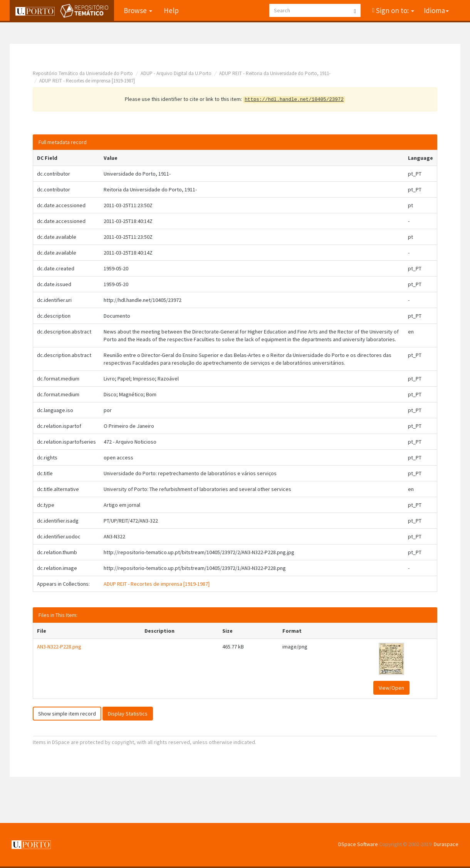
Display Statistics (128, 714)
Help (171, 10)
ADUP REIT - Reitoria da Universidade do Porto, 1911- (275, 73)
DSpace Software (358, 844)
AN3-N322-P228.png (59, 647)
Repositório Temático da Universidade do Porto (83, 73)
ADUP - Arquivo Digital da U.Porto (176, 73)
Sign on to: (394, 10)
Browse (138, 10)
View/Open (391, 688)
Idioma (436, 10)
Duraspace (446, 844)
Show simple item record (67, 714)
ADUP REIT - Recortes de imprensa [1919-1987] (87, 81)
